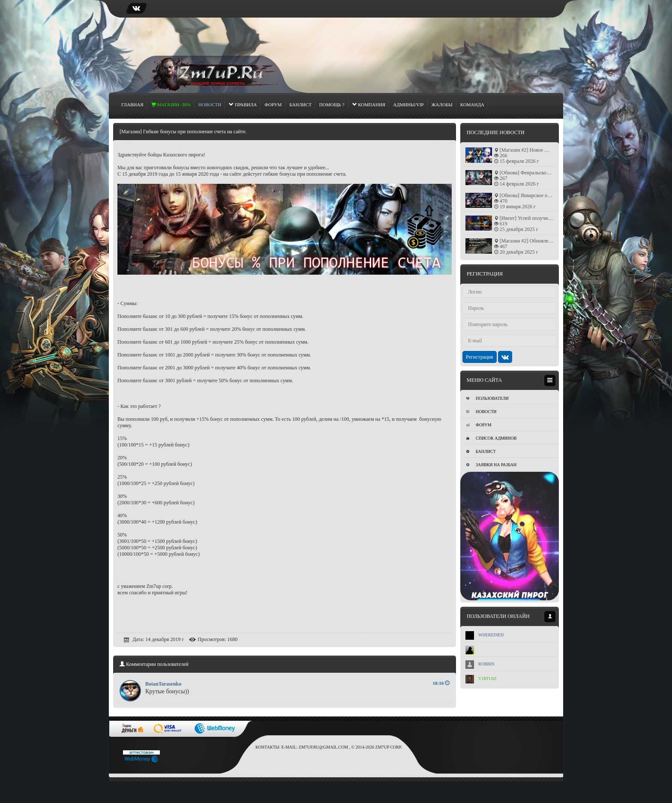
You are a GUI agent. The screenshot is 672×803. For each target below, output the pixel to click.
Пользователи (487, 398)
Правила (243, 105)
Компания (369, 105)
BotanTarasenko (163, 684)
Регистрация (480, 357)
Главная (132, 105)
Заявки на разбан (491, 465)
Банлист (300, 105)
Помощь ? (332, 105)
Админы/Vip (408, 105)
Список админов (491, 438)
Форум (273, 105)
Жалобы (442, 105)
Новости (481, 412)
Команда (472, 105)
